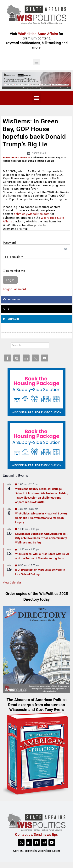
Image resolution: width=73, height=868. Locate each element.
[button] (36, 62)
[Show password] (65, 249)
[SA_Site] (36, 80)
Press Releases (21, 158)
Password (9, 243)
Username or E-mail (16, 229)
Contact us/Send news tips (36, 834)
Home (6, 158)
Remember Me (14, 271)
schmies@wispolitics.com (32, 214)
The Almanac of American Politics (37, 700)
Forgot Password (14, 289)
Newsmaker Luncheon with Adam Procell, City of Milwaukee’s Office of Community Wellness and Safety (42, 538)
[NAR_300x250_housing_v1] (36, 392)
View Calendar (12, 583)
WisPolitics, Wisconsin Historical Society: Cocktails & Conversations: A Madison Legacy (42, 518)
